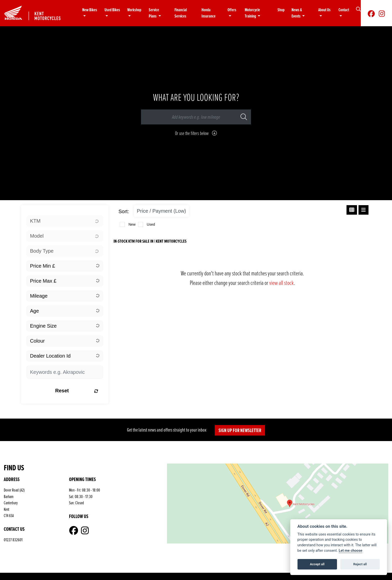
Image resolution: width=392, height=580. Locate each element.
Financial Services (181, 13)
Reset (77, 391)
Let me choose (351, 551)
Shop (281, 10)
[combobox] (65, 221)
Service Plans (154, 13)
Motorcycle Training (252, 13)
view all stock (281, 283)
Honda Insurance (208, 13)
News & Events (297, 13)
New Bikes (90, 10)
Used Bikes (112, 10)
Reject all (360, 564)
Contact (344, 10)
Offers (232, 10)
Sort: (124, 211)
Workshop (134, 10)
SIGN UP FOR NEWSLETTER (240, 430)
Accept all (317, 564)
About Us (324, 10)
